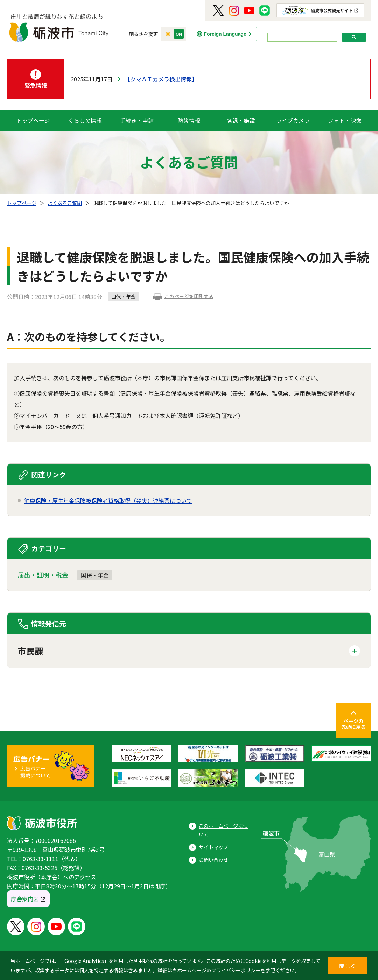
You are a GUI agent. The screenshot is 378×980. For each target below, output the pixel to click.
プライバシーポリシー (236, 970)
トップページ (33, 120)
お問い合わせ (213, 860)
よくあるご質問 (65, 203)
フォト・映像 (345, 120)
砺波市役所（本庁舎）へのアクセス (52, 877)
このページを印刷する (189, 296)
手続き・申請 (137, 120)
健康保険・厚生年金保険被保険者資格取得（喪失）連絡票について (108, 500)
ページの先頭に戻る (353, 724)
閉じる (348, 966)
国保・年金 (95, 575)
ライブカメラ (293, 120)
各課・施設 (241, 120)
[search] (302, 37)
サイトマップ (213, 847)
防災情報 (189, 120)
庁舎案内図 (25, 899)
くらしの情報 (85, 120)
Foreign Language (225, 34)
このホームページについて (223, 830)
